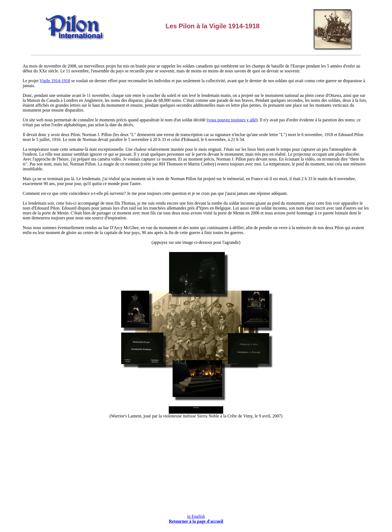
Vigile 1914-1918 (55, 81)
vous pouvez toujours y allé (232, 120)
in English (196, 516)
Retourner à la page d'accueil (196, 521)
